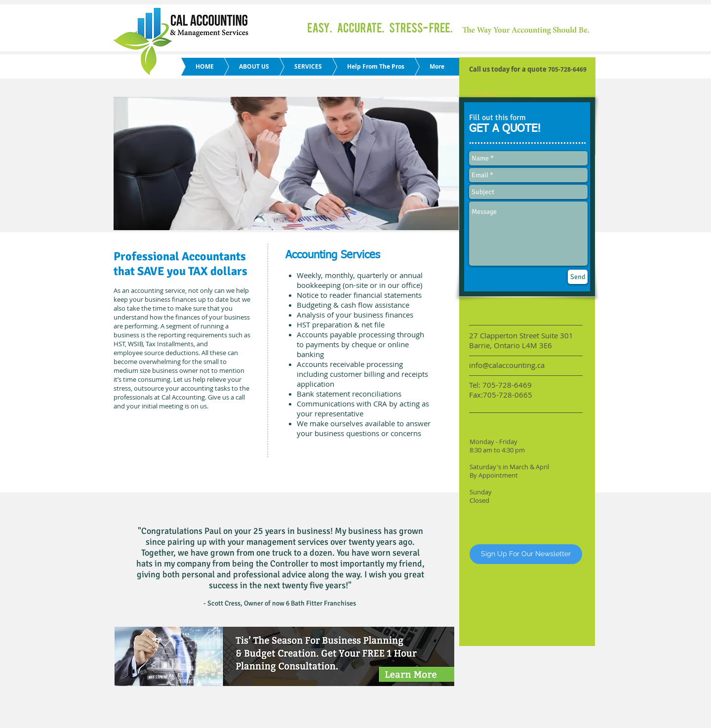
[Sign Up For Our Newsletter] (526, 554)
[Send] (578, 277)
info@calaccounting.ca (507, 365)
